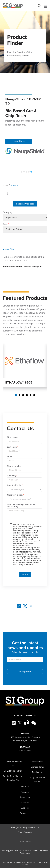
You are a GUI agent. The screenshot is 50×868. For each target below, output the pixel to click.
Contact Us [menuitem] (25, 813)
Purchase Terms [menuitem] (37, 767)
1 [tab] (22, 172)
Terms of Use (25, 842)
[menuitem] (25, 808)
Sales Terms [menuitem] (37, 762)
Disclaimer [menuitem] (37, 772)
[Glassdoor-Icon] (27, 723)
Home (5, 185)
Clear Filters (10, 249)
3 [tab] (26, 172)
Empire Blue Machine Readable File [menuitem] (13, 778)
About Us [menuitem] (25, 787)
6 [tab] (34, 395)
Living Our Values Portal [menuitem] (37, 779)
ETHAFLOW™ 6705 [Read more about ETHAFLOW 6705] (19, 382)
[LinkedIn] (19, 606)
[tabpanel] (25, 124)
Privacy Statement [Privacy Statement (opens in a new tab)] (25, 832)
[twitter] (25, 606)
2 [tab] (24, 172)
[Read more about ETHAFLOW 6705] (25, 361)
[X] (20, 723)
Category (8, 212)
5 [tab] (31, 172)
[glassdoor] (31, 606)
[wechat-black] (34, 723)
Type (6, 224)
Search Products (25, 204)
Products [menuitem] (25, 792)
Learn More (19, 141)
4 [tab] (29, 172)
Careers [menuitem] (25, 803)
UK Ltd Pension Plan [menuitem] (13, 771)
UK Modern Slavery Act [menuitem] (13, 764)
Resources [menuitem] (25, 797)
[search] (25, 193)
